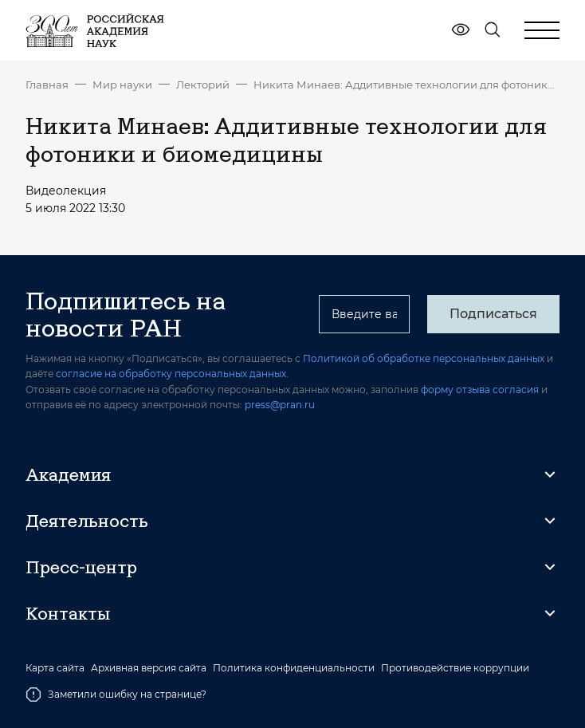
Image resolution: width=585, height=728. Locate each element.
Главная (47, 85)
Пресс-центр (81, 567)
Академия (68, 474)
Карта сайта (55, 668)
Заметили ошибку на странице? (116, 695)
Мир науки (122, 85)
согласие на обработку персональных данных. (172, 374)
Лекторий (203, 85)
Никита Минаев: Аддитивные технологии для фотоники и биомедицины (406, 85)
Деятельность (87, 521)
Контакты (68, 613)
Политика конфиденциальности (294, 668)
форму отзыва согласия (480, 390)
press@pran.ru (280, 405)
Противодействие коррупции (455, 668)
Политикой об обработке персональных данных (424, 358)
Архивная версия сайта (149, 668)
